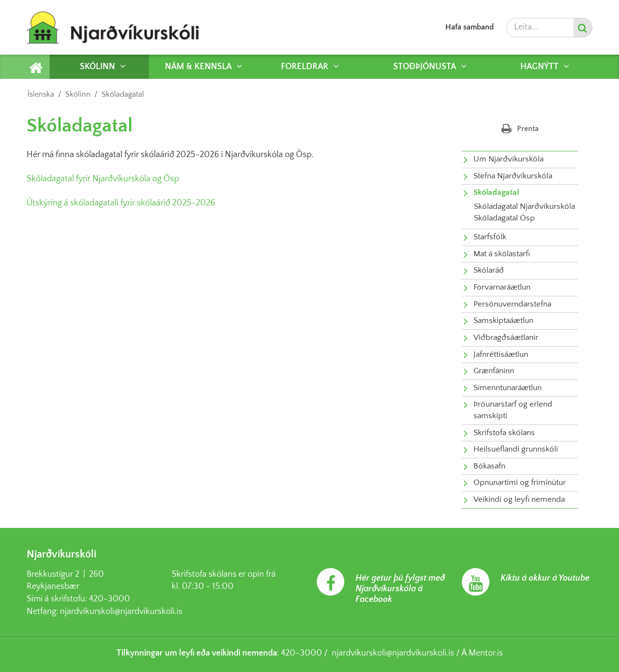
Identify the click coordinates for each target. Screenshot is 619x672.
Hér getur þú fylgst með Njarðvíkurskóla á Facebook (400, 589)
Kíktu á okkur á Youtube (545, 578)
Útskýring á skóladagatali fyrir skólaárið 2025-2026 (121, 203)
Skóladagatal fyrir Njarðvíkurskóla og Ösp (103, 179)
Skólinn (78, 94)
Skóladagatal (123, 94)
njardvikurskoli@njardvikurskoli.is (121, 612)
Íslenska (41, 94)
